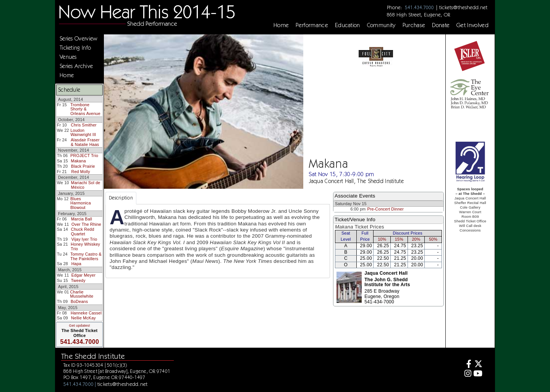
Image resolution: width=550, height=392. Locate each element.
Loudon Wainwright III (83, 133)
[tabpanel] (218, 241)
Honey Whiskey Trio (85, 246)
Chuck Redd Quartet (83, 232)
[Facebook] (467, 365)
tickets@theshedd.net (463, 7)
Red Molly (81, 172)
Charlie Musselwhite (82, 294)
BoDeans (79, 301)
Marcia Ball (82, 219)
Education (348, 25)
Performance (312, 25)
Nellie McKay (83, 318)
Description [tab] (121, 198)
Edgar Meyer (83, 275)
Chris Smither (83, 125)
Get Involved (472, 25)
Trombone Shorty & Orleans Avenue (85, 109)
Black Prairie (83, 166)
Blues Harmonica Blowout (80, 203)
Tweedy (78, 280)
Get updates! (79, 326)
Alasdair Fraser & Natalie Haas (85, 142)
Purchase (414, 25)
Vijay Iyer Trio (84, 239)
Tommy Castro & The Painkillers (86, 256)
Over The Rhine (86, 224)
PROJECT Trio (84, 156)
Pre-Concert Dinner (385, 209)
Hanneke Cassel (86, 313)
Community (381, 25)
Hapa (76, 264)
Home (281, 25)
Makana (78, 161)
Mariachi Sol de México (86, 185)
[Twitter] (478, 365)
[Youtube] (478, 374)
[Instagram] (467, 374)
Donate (441, 25)
